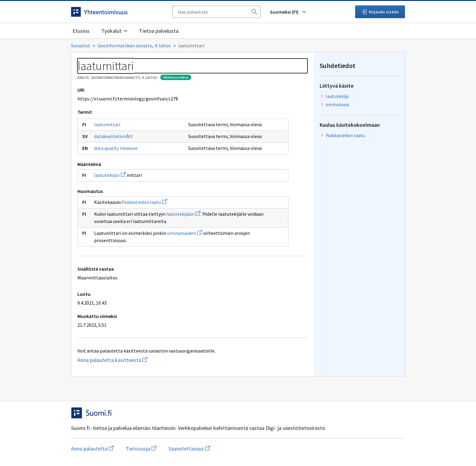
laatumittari (107, 124)
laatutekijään (183, 214)
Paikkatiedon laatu (144, 202)
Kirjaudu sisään (380, 12)
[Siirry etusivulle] (119, 12)
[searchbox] (213, 12)
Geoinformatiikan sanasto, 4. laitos (134, 46)
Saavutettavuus (189, 449)
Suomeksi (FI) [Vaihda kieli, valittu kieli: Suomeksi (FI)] (288, 12)
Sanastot (81, 46)
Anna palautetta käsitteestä (143, 360)
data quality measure (116, 148)
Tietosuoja (141, 449)
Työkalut (115, 31)
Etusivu (81, 31)
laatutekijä (337, 96)
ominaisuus (338, 104)
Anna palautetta (92, 449)
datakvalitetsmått (114, 136)
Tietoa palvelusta (159, 31)
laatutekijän (110, 175)
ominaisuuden (185, 233)
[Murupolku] (238, 46)
